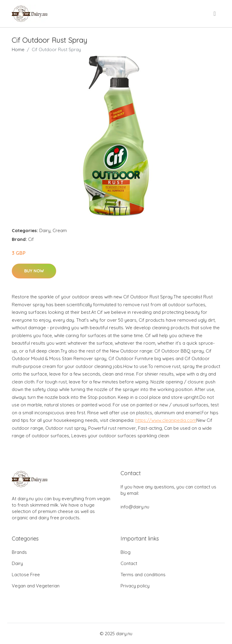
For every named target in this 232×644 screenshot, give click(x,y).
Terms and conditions (143, 575)
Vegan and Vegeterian (36, 586)
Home (18, 49)
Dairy (45, 230)
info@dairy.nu (135, 507)
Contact (129, 563)
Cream (60, 230)
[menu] (215, 14)
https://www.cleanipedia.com (166, 420)
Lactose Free (26, 575)
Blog (126, 552)
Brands (19, 552)
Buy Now (34, 271)
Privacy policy (135, 586)
